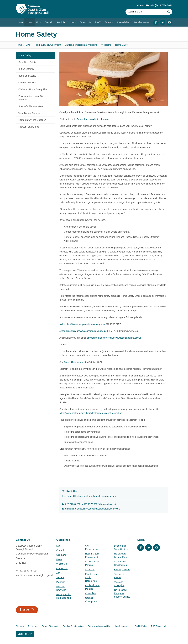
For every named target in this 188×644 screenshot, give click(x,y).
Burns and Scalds (27, 76)
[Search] (145, 12)
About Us (90, 570)
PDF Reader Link (159, 626)
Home (19, 45)
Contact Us (62, 568)
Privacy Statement (50, 626)
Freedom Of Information (73, 626)
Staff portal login (25, 634)
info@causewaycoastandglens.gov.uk (35, 575)
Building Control (122, 570)
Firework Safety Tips (29, 127)
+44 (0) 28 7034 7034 (27, 571)
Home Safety (122, 45)
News (59, 559)
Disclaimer (33, 626)
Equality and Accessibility (99, 626)
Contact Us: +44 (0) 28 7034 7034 (155, 5)
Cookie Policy (141, 626)
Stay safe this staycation (31, 106)
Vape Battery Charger (29, 113)
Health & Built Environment (47, 45)
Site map (20, 626)
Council (60, 550)
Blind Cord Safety (27, 62)
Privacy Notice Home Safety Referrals (32, 98)
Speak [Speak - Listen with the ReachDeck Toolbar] (26, 610)
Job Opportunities (122, 626)
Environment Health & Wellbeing (81, 45)
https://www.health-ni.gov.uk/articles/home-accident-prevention (91, 413)
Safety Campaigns (73, 362)
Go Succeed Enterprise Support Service (122, 593)
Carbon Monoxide (27, 83)
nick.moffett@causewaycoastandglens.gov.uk (82, 324)
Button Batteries (26, 69)
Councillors (91, 593)
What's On (62, 564)
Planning (61, 582)
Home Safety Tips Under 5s (32, 120)
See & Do (61, 555)
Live (28, 45)
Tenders (60, 577)
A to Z (59, 573)
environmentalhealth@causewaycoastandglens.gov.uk (114, 338)
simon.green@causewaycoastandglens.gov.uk (83, 331)
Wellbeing (106, 45)
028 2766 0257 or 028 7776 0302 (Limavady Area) (89, 504)
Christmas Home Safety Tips (33, 89)
